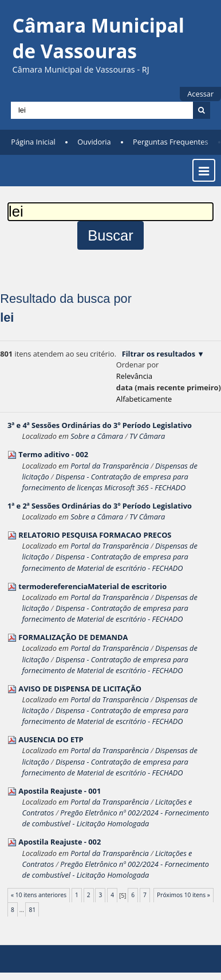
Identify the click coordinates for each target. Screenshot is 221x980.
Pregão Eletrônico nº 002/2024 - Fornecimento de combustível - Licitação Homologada (116, 818)
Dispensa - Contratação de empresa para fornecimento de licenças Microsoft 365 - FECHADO (105, 482)
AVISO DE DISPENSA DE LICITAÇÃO (80, 689)
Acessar (200, 94)
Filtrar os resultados (159, 354)
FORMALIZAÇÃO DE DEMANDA (73, 637)
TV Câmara (147, 436)
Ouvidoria (94, 142)
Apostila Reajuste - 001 (60, 791)
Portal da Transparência (110, 466)
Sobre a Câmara (97, 436)
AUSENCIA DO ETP (51, 739)
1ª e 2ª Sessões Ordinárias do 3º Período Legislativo (100, 506)
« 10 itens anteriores (39, 895)
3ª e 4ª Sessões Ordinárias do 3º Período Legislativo (100, 425)
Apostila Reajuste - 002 (60, 842)
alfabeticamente (144, 399)
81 (33, 910)
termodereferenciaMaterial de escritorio (92, 586)
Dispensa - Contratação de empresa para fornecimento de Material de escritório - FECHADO (105, 562)
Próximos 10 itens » (183, 895)
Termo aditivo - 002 (53, 454)
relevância (134, 376)
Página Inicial (33, 142)
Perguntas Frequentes (170, 142)
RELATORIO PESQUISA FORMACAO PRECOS (95, 535)
